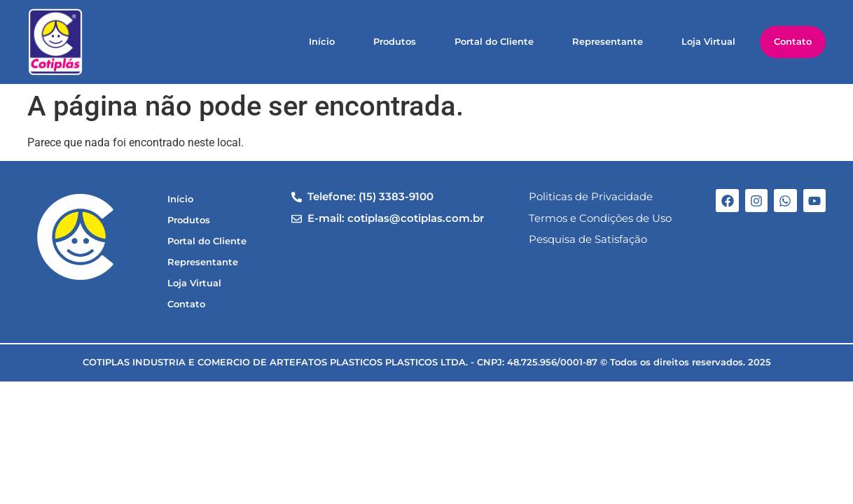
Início (322, 42)
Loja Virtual (708, 42)
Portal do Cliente (494, 42)
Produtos (395, 42)
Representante (608, 42)
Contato (793, 42)
